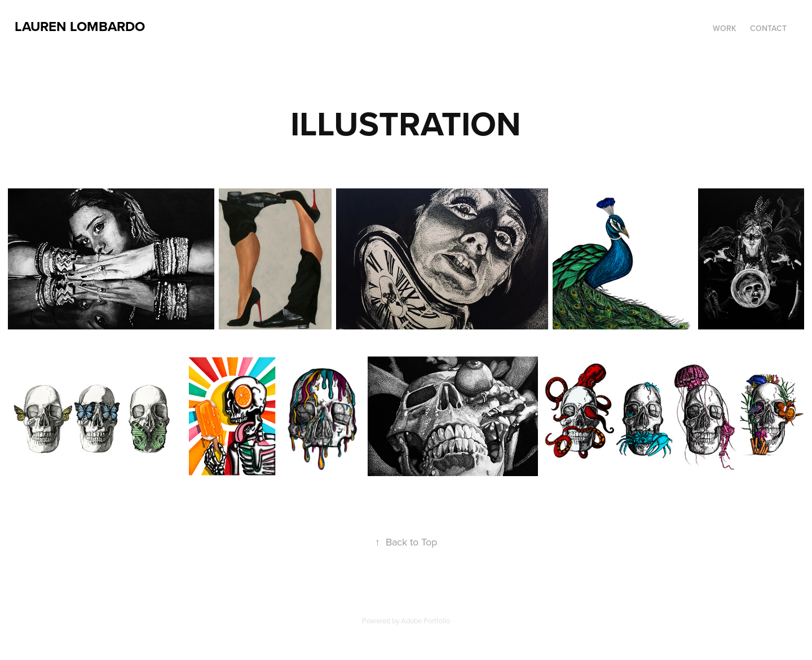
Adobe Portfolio (425, 621)
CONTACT (768, 28)
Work (725, 28)
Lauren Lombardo (80, 26)
